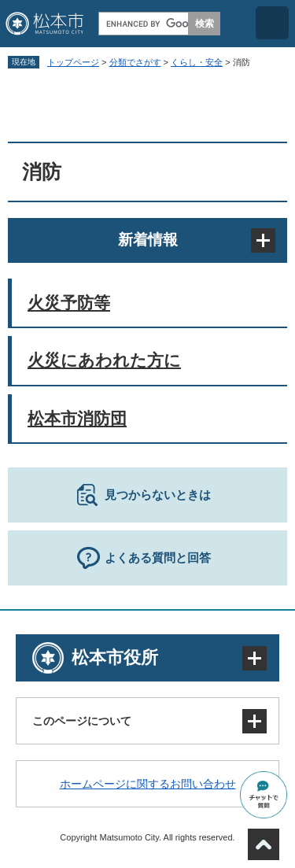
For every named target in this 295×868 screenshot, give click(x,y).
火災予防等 (69, 303)
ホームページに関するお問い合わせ (148, 784)
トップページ (73, 62)
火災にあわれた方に (104, 360)
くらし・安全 (197, 62)
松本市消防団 (77, 418)
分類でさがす (135, 62)
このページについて (82, 721)
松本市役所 (115, 657)
